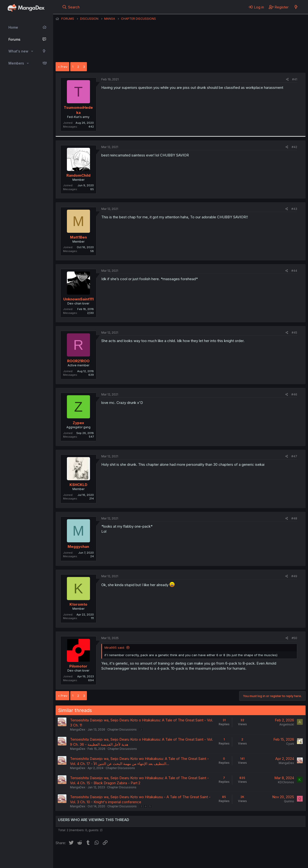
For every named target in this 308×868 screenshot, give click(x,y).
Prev (64, 67)
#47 (294, 456)
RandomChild (78, 175)
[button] (32, 51)
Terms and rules (145, 858)
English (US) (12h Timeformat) (80, 858)
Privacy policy (173, 858)
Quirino (289, 801)
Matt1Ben (78, 237)
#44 (294, 271)
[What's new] (296, 7)
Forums (14, 39)
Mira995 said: (115, 648)
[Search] (71, 7)
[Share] (287, 80)
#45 (294, 333)
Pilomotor (78, 666)
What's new (18, 51)
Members (16, 63)
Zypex (78, 423)
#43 (294, 209)
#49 (294, 576)
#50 (294, 638)
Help (193, 858)
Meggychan (78, 547)
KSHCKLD (78, 485)
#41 (295, 79)
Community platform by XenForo (266, 857)
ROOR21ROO (78, 361)
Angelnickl (287, 724)
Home (13, 27)
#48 (294, 518)
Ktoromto (78, 604)
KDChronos (286, 782)
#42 (294, 147)
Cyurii (290, 744)
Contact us (118, 858)
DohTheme (260, 861)
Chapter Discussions (122, 729)
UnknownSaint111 (78, 299)
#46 (294, 394)
